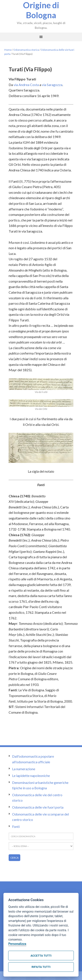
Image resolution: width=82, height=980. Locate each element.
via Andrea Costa (26, 85)
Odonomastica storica (26, 50)
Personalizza (17, 944)
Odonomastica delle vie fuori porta (38, 807)
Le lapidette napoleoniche (31, 776)
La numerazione (24, 769)
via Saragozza (52, 85)
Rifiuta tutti (41, 967)
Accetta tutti (41, 956)
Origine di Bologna (41, 10)
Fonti (16, 826)
